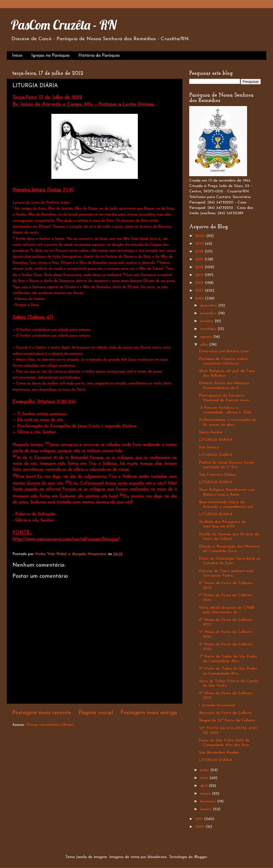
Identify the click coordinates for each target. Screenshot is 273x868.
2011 (200, 819)
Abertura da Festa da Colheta (225, 713)
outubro (207, 321)
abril (204, 786)
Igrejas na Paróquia (50, 56)
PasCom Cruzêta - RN (64, 25)
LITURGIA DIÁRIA (216, 440)
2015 (200, 275)
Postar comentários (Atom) (50, 725)
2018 (200, 252)
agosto (207, 337)
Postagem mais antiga (149, 713)
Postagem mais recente (42, 713)
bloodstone (157, 857)
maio (205, 778)
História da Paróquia (99, 56)
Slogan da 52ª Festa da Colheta (227, 721)
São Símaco (209, 447)
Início (17, 56)
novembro (209, 313)
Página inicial (96, 713)
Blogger (201, 857)
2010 (200, 827)
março (206, 794)
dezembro (209, 306)
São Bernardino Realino (219, 753)
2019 (200, 244)
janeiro (207, 809)
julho (205, 345)
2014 (200, 283)
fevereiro (209, 801)
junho (205, 770)
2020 (201, 236)
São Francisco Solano (217, 475)
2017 (200, 259)
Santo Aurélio (211, 432)
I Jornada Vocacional (217, 705)
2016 (200, 267)
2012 (200, 299)
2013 (200, 291)
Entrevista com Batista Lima (224, 351)
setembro (209, 329)
